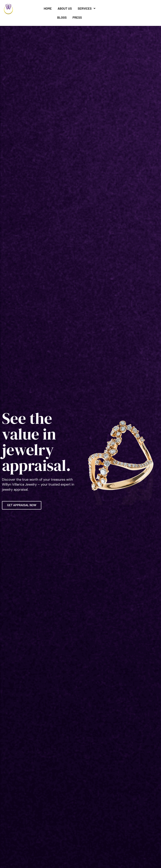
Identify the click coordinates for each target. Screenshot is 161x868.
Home (48, 8)
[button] (87, 8)
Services (87, 8)
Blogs (62, 17)
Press (77, 17)
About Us (65, 8)
